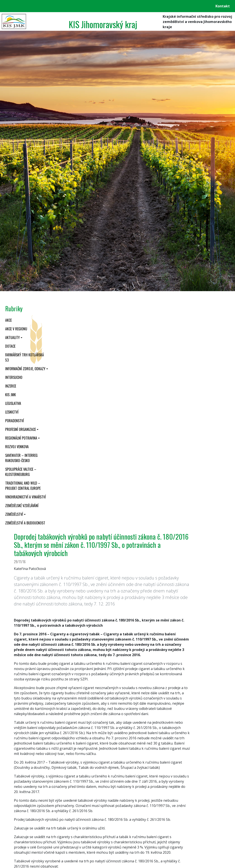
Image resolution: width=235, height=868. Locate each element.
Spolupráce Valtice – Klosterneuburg (21, 472)
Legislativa (13, 403)
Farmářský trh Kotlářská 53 (25, 357)
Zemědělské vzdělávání (22, 506)
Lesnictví (12, 412)
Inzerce (11, 386)
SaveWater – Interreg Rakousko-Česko (21, 458)
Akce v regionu (16, 329)
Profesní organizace (21, 429)
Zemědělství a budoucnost (25, 523)
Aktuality (12, 337)
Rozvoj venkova (17, 447)
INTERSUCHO (14, 377)
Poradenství (15, 421)
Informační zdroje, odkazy (25, 369)
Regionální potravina (21, 438)
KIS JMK (11, 395)
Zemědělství (14, 514)
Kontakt (223, 6)
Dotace (10, 346)
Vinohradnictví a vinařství (26, 497)
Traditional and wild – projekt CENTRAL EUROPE (23, 486)
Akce (8, 320)
